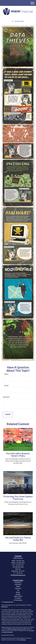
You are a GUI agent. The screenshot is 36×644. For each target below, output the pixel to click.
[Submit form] (8, 415)
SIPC (25, 640)
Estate (18, 587)
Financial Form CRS (8, 602)
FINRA (22, 640)
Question (6, 397)
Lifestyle (18, 594)
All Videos (18, 598)
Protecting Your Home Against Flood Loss (18, 498)
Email (6, 386)
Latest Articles (18, 596)
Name (6, 374)
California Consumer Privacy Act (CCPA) (17, 629)
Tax (18, 590)
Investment (18, 585)
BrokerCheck (5, 607)
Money (18, 592)
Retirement (18, 583)
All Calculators (18, 600)
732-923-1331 (18, 21)
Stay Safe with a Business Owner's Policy (18, 455)
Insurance (18, 588)
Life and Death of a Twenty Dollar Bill (18, 539)
